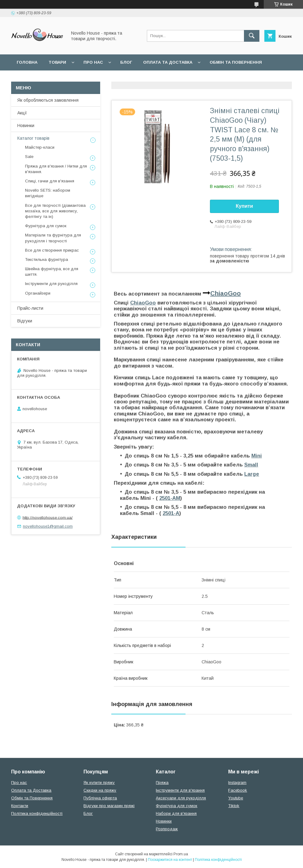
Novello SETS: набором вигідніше (48, 193)
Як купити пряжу (99, 783)
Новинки (26, 126)
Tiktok (234, 806)
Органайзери (38, 293)
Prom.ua (181, 854)
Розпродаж (167, 829)
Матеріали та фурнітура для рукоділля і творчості (53, 238)
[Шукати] (252, 36)
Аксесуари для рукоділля (181, 798)
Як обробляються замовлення (48, 100)
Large (252, 474)
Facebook (238, 790)
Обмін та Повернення (32, 798)
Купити (245, 206)
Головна (27, 62)
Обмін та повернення (236, 62)
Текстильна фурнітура (47, 260)
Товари (57, 62)
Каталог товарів (33, 138)
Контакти (20, 806)
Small (251, 465)
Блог (126, 62)
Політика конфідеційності (164, 78)
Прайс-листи (30, 308)
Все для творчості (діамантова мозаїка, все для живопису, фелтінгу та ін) (55, 211)
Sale (29, 157)
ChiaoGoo (226, 293)
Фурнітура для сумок (46, 226)
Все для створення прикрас (52, 250)
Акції (22, 113)
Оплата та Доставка (168, 62)
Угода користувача (97, 78)
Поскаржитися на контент (170, 860)
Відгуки (25, 321)
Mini (257, 456)
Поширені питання (40, 78)
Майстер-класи (40, 147)
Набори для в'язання (176, 813)
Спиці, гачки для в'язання (50, 181)
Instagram (237, 783)
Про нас (93, 62)
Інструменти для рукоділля (51, 284)
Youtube (236, 798)
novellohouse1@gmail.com (48, 526)
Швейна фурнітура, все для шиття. (52, 272)
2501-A (171, 513)
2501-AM (170, 498)
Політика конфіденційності (37, 813)
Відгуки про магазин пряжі (109, 806)
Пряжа (162, 783)
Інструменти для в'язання (180, 790)
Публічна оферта (100, 798)
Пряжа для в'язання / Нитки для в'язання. (56, 169)
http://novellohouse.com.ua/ (48, 517)
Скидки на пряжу (100, 790)
